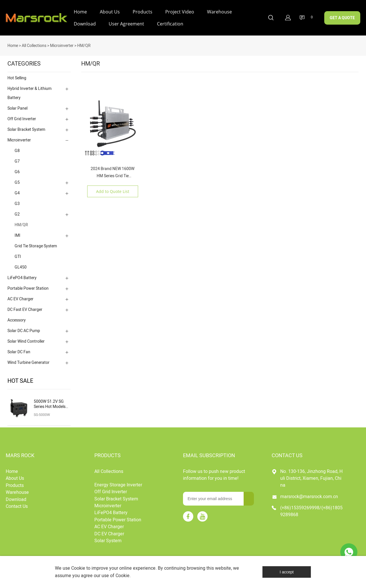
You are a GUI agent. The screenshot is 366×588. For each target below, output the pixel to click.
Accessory (17, 318)
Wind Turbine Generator (28, 360)
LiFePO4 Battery (22, 276)
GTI (18, 254)
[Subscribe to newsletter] (249, 496)
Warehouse (219, 12)
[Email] (213, 496)
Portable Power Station (28, 286)
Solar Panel (17, 106)
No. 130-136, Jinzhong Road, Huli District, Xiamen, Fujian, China (311, 476)
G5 (17, 180)
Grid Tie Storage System (36, 244)
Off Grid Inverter (22, 117)
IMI (17, 233)
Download (85, 24)
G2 (17, 212)
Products (143, 12)
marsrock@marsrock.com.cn (309, 494)
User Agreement (126, 24)
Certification (170, 24)
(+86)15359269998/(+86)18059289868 (311, 509)
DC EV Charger (109, 532)
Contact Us (17, 504)
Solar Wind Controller (26, 339)
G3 (17, 201)
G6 (17, 170)
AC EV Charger (20, 297)
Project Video (180, 12)
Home (80, 12)
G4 (17, 191)
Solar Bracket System (26, 127)
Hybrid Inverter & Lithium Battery (29, 91)
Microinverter (62, 43)
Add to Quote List (113, 189)
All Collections (34, 43)
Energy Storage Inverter (118, 483)
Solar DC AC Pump (24, 328)
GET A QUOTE (342, 18)
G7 (17, 159)
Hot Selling (17, 76)
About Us (110, 12)
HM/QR (84, 43)
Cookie (78, 568)
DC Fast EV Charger (25, 307)
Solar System (108, 538)
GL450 (21, 265)
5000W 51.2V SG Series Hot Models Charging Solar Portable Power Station (50, 402)
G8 (17, 148)
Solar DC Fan (19, 350)
